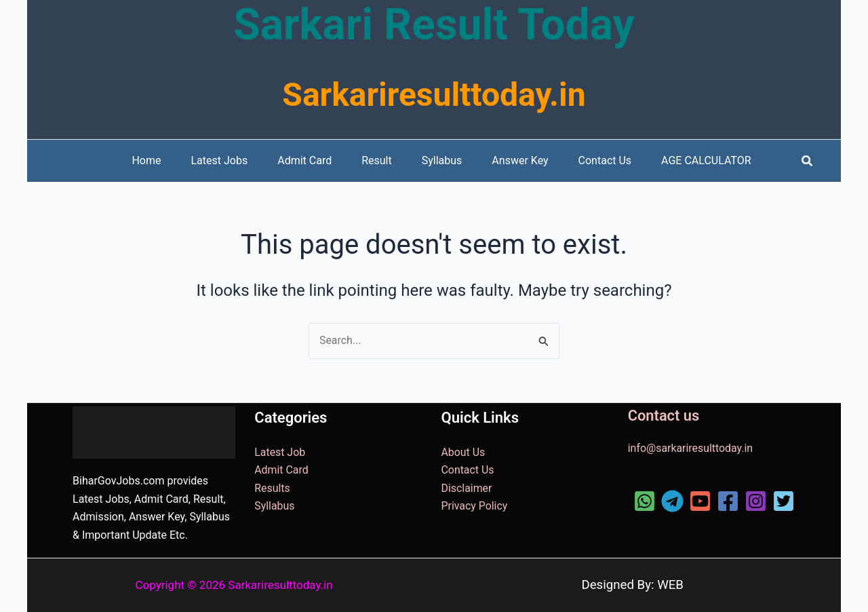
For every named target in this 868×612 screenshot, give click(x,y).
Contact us (664, 416)
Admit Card (281, 471)
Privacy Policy (475, 506)
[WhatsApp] (645, 501)
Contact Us (468, 471)
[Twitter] (784, 501)
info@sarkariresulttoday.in (691, 448)
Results (272, 488)
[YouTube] (700, 501)
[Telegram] (672, 501)
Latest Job (280, 452)
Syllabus (275, 506)
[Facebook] (728, 501)
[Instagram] (756, 501)
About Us (463, 452)
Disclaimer (467, 488)
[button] (808, 161)
